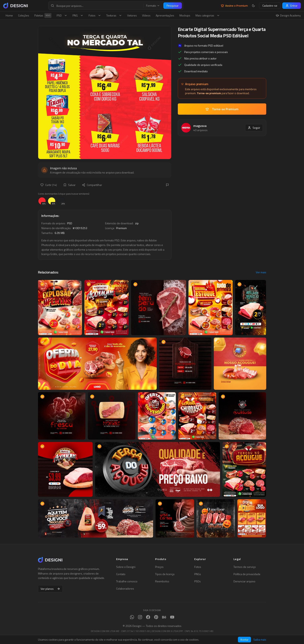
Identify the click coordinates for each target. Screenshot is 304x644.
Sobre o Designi (126, 567)
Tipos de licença (165, 574)
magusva (200, 126)
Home (9, 15)
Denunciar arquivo (244, 581)
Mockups (185, 15)
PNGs (198, 574)
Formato (153, 6)
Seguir (254, 128)
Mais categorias (208, 15)
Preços (159, 567)
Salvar (69, 185)
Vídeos (146, 15)
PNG (78, 15)
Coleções (24, 15)
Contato (121, 574)
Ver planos (50, 589)
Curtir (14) (49, 185)
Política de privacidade (247, 574)
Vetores (132, 15)
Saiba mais (260, 640)
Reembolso (162, 581)
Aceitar (244, 639)
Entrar (292, 6)
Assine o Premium (234, 6)
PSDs (198, 581)
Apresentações (165, 15)
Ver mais (261, 272)
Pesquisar (173, 6)
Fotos (95, 15)
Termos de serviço (245, 567)
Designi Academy (288, 15)
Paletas (43, 15)
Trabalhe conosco (127, 581)
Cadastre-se (270, 6)
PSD (62, 15)
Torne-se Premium (222, 109)
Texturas (114, 15)
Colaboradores (125, 589)
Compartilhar (92, 185)
